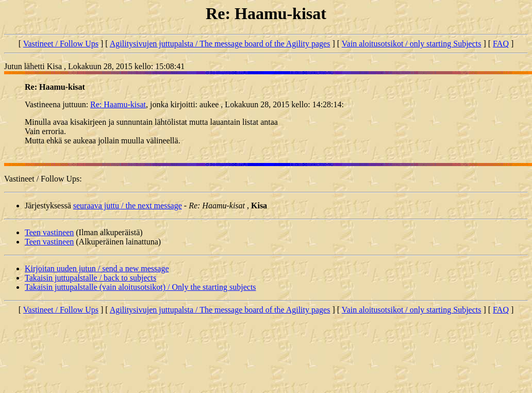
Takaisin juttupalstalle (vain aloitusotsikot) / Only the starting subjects (140, 287)
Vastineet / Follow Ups (61, 44)
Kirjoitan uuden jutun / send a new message (97, 268)
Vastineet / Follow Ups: (43, 179)
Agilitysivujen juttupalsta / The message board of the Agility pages (220, 44)
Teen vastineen (49, 232)
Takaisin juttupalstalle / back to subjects (90, 278)
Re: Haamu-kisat (118, 104)
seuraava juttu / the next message (128, 206)
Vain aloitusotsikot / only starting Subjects (412, 44)
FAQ (501, 44)
